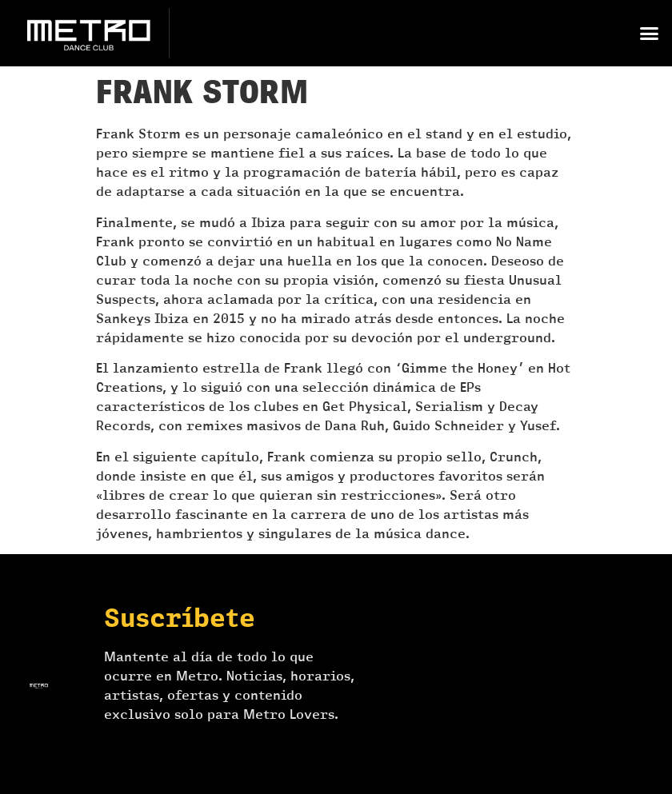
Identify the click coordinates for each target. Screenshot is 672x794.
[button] (649, 34)
